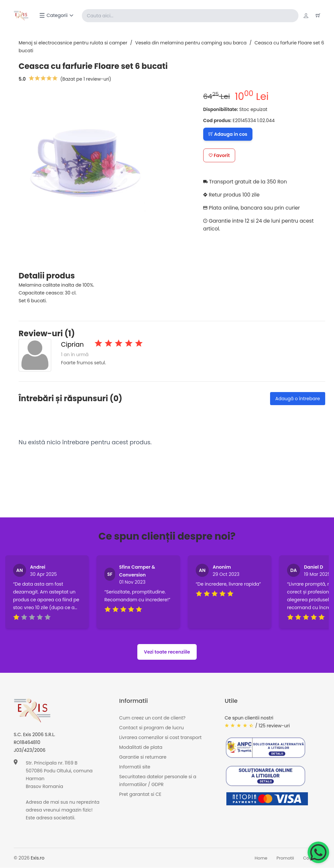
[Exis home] (21, 16)
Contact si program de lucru (151, 728)
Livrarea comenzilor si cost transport (160, 737)
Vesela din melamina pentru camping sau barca (191, 43)
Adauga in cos (228, 134)
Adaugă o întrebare (298, 399)
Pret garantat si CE (140, 794)
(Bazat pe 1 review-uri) (86, 79)
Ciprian (73, 345)
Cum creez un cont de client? (152, 718)
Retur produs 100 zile (232, 195)
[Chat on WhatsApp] (318, 852)
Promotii (285, 858)
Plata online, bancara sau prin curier (253, 208)
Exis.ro (38, 858)
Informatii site (135, 767)
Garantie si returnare (143, 757)
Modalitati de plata (141, 747)
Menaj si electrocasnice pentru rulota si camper (73, 43)
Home (261, 858)
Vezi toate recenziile (167, 652)
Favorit (219, 155)
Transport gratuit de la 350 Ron (247, 182)
